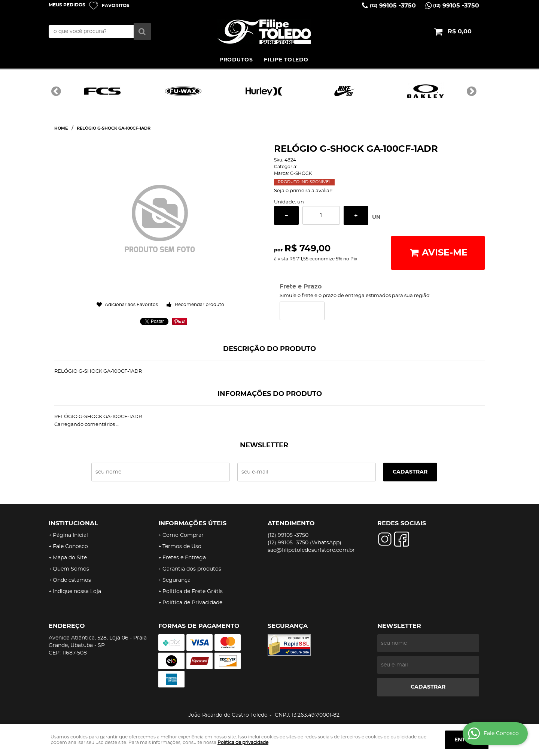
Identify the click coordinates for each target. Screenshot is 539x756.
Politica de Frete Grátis (193, 592)
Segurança (176, 580)
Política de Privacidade (192, 603)
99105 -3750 (393, 6)
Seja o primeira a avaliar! (303, 191)
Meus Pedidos (67, 5)
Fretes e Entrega (184, 558)
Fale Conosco (70, 547)
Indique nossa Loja (77, 592)
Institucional (73, 523)
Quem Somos (71, 569)
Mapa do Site (70, 558)
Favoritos (116, 6)
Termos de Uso (182, 547)
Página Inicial (70, 535)
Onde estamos (72, 580)
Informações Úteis (192, 523)
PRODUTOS (236, 60)
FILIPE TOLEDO (286, 60)
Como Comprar (183, 535)
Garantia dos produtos (192, 569)
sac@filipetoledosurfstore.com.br (311, 550)
